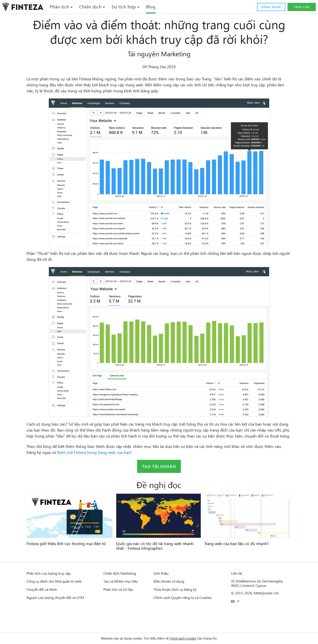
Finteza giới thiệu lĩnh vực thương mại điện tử (69, 567)
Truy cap (302, 7)
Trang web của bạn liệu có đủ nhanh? (241, 564)
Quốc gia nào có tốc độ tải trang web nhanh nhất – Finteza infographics (153, 567)
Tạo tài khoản (159, 487)
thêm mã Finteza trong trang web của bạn (135, 473)
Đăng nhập (270, 7)
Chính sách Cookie (186, 638)
